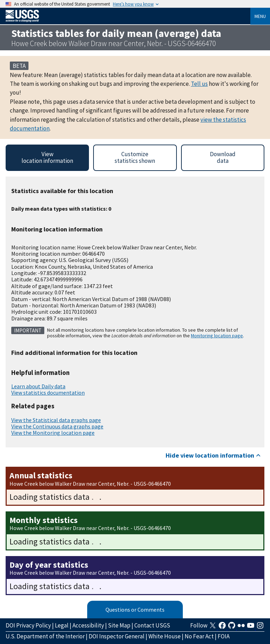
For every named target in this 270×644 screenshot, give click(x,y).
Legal (62, 625)
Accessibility (88, 625)
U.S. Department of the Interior (45, 636)
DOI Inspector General (117, 636)
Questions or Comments (135, 610)
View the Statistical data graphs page (56, 420)
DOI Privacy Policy (28, 625)
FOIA (224, 636)
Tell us (199, 84)
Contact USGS (152, 625)
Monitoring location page (217, 336)
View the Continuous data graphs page (57, 426)
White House (165, 636)
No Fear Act (199, 636)
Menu (260, 16)
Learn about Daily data (38, 386)
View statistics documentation (48, 393)
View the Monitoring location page (53, 433)
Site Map (119, 625)
